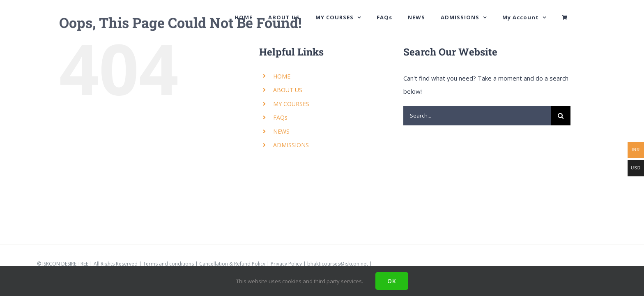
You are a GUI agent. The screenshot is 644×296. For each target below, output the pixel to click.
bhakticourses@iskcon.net (338, 264)
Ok (392, 281)
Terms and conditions (168, 264)
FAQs (280, 117)
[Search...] (477, 116)
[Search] (561, 116)
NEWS (281, 131)
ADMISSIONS (291, 145)
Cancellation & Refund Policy (232, 264)
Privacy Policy (286, 264)
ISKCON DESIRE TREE (65, 264)
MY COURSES (291, 104)
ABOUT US (288, 90)
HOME (282, 76)
